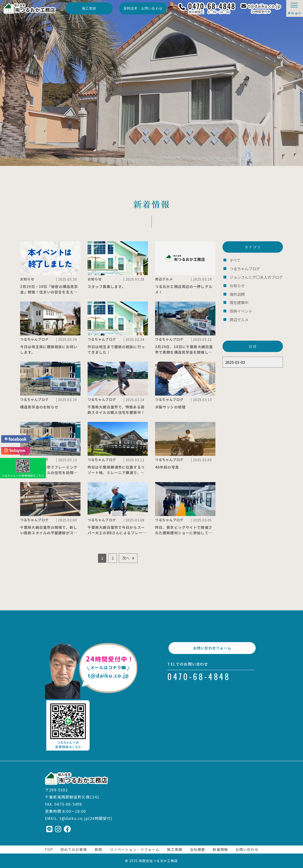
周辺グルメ (238, 317)
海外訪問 (237, 293)
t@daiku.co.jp (74, 818)
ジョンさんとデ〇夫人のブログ (254, 276)
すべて (235, 260)
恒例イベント (240, 309)
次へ (126, 558)
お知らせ (237, 285)
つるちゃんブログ (244, 268)
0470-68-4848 (199, 682)
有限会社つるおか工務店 (158, 861)
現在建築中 (238, 301)
